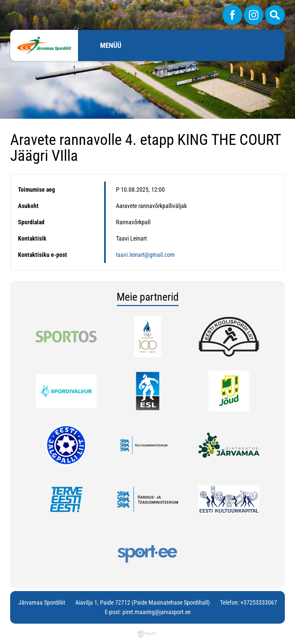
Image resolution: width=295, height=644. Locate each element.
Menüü (111, 45)
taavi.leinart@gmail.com (145, 255)
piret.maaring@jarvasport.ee (156, 612)
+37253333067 (259, 602)
